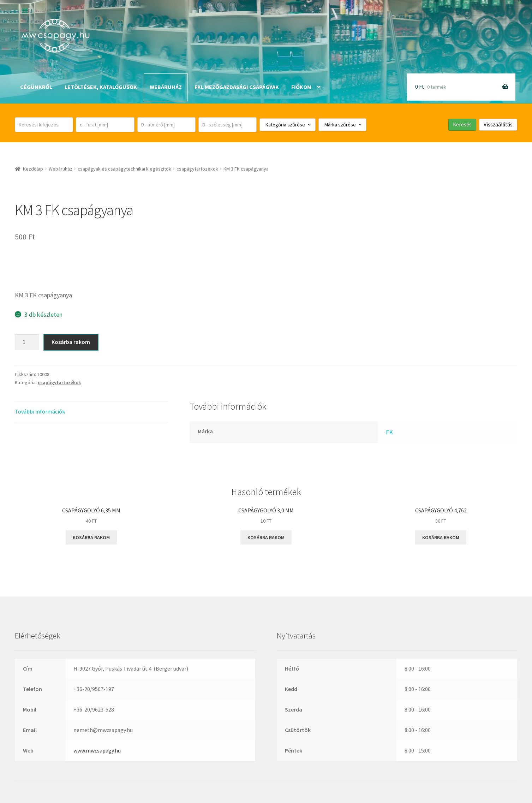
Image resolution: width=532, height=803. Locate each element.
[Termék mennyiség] (27, 343)
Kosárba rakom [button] (91, 537)
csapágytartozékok (197, 169)
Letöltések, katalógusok (101, 87)
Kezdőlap (33, 169)
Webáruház (166, 87)
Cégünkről (36, 87)
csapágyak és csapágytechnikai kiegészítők (124, 169)
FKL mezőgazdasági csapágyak (237, 87)
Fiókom (301, 87)
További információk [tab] (40, 411)
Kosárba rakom (71, 342)
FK (389, 432)
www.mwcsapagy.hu (97, 750)
